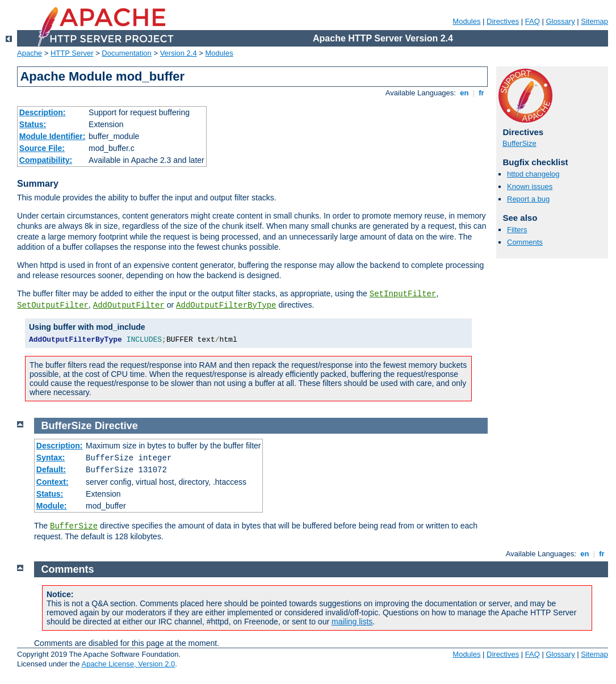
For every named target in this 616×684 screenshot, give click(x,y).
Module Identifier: (53, 136)
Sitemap (594, 21)
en (464, 93)
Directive (116, 426)
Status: (33, 124)
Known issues (530, 186)
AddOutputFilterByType (226, 305)
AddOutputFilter (129, 305)
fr (482, 93)
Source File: (42, 148)
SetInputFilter (403, 294)
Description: (43, 112)
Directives (503, 21)
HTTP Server (72, 53)
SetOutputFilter (53, 305)
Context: (53, 482)
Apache (30, 53)
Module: (52, 506)
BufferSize (519, 143)
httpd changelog (533, 174)
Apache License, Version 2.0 (128, 664)
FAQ (533, 21)
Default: (51, 469)
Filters (517, 230)
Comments (525, 242)
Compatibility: (46, 160)
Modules (466, 21)
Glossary (560, 21)
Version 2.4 (179, 53)
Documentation (126, 53)
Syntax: (51, 458)
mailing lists (352, 622)
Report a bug (528, 199)
